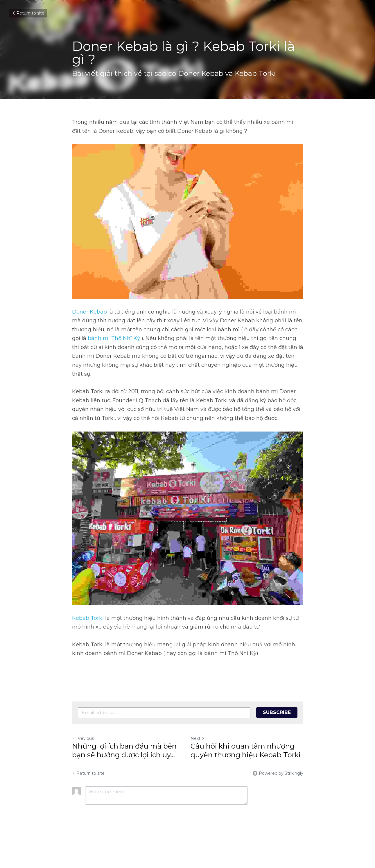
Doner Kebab (89, 312)
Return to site (28, 13)
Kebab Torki (88, 618)
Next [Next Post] (198, 738)
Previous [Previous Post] (83, 738)
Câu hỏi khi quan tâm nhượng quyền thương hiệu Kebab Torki (246, 750)
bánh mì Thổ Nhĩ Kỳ (114, 338)
